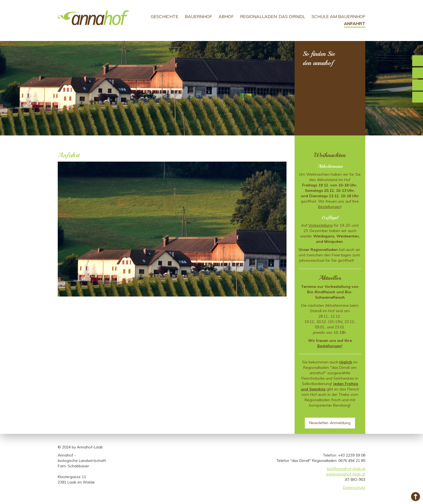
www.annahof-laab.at (346, 474)
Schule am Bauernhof (338, 16)
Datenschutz (354, 488)
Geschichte (165, 16)
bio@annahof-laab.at (346, 469)
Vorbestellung (320, 225)
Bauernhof (198, 16)
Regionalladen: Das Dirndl (273, 16)
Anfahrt (355, 23)
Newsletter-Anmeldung (330, 423)
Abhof (226, 16)
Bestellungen (329, 207)
